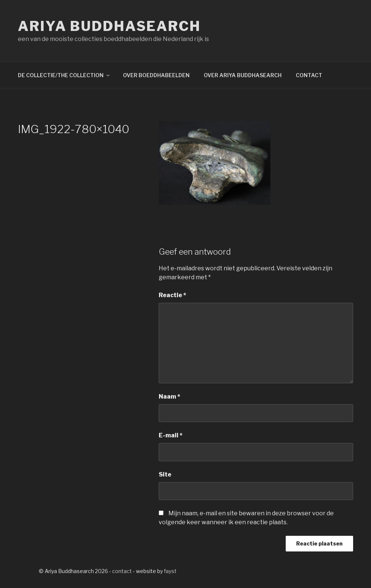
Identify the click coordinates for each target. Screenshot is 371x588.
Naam (169, 397)
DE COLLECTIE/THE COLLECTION (64, 75)
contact (122, 571)
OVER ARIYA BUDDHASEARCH (243, 75)
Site (165, 474)
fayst (170, 571)
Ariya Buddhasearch (109, 26)
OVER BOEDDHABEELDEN (156, 75)
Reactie (172, 295)
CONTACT (309, 75)
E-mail (171, 435)
